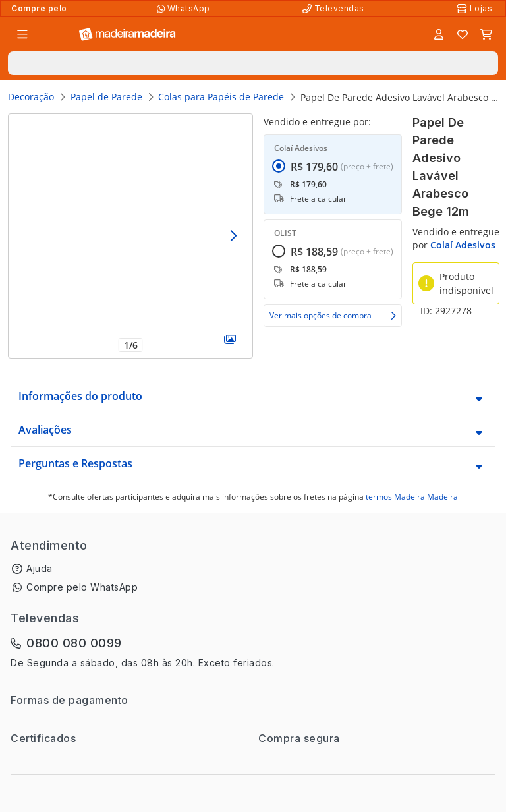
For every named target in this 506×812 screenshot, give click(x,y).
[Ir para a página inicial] (127, 35)
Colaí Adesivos (463, 245)
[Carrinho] (486, 34)
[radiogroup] (333, 219)
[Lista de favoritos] (463, 34)
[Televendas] (335, 9)
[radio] (279, 191)
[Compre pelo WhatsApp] (185, 9)
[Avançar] (233, 236)
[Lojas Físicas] (476, 9)
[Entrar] (439, 34)
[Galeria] (230, 339)
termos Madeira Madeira (412, 497)
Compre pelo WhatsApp (82, 587)
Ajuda (40, 568)
